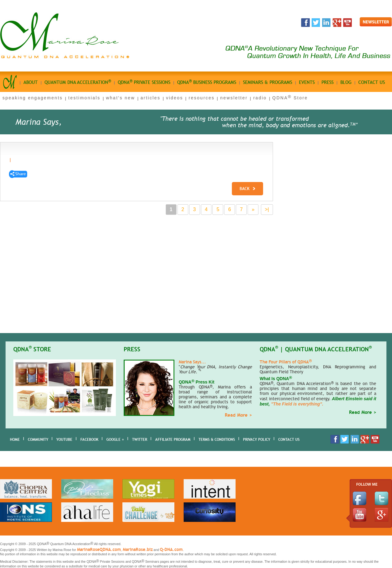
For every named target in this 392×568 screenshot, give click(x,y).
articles (151, 98)
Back (247, 189)
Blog (346, 82)
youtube (64, 439)
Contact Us (289, 439)
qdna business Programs (207, 82)
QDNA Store (290, 98)
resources (202, 98)
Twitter (140, 439)
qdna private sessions (144, 82)
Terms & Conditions (217, 439)
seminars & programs (268, 82)
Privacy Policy (257, 439)
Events (307, 82)
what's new (121, 98)
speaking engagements (33, 98)
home (15, 439)
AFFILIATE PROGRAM (173, 439)
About (31, 82)
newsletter (234, 98)
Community (38, 439)
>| (267, 209)
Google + (115, 439)
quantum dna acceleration (78, 82)
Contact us (372, 82)
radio (260, 98)
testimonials (84, 98)
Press (328, 82)
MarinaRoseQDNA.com (99, 549)
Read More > (238, 415)
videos (175, 98)
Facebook (89, 439)
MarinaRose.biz (138, 549)
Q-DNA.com (171, 549)
